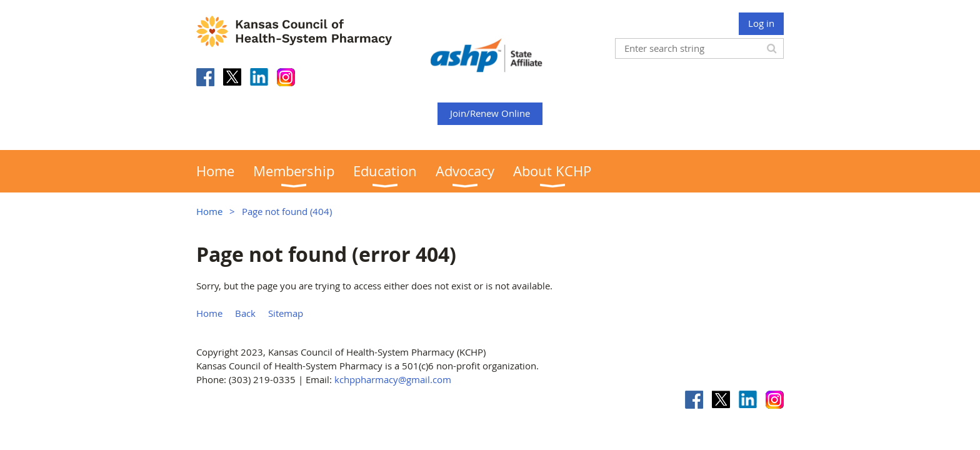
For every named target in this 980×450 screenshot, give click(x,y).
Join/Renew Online (490, 113)
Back (245, 313)
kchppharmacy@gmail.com (393, 379)
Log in (761, 23)
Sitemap (286, 313)
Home (209, 211)
